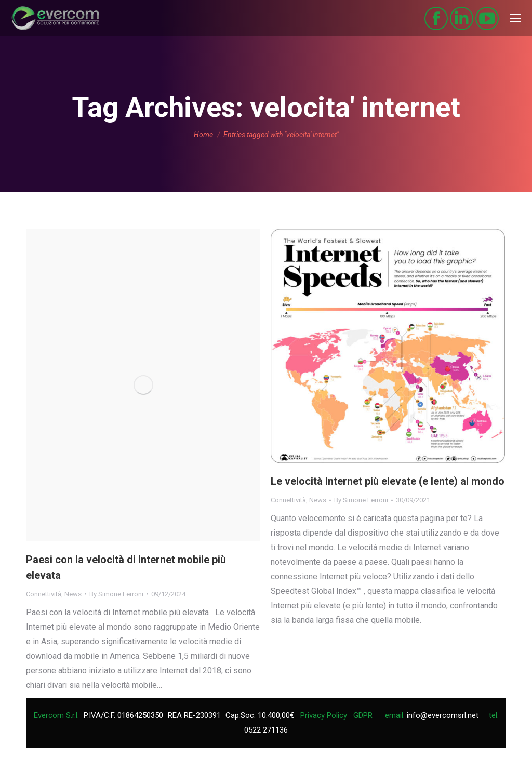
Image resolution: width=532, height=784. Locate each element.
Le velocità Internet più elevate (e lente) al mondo (388, 481)
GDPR (363, 715)
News (73, 594)
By (116, 594)
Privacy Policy (324, 715)
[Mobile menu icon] (515, 18)
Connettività (44, 594)
